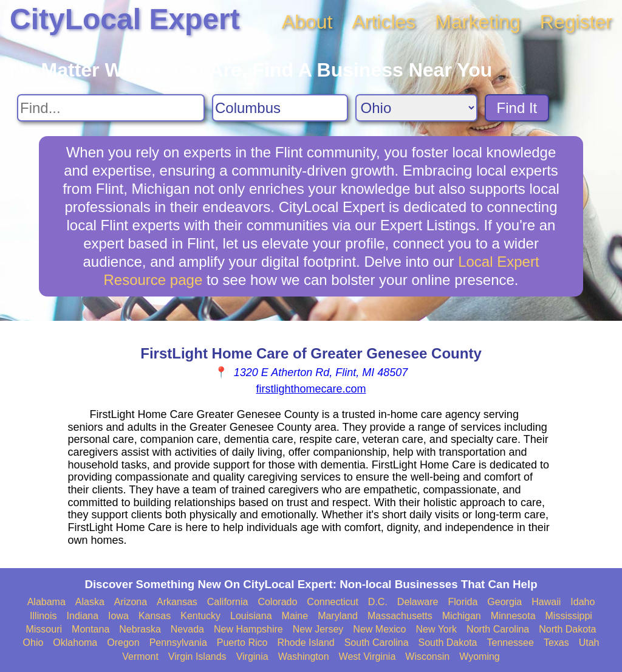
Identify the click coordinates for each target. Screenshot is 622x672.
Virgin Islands (197, 657)
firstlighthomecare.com (311, 389)
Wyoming (480, 657)
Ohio (33, 643)
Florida (463, 602)
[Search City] (280, 108)
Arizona (131, 602)
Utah (589, 643)
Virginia (252, 657)
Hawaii (546, 602)
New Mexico (379, 629)
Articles (384, 22)
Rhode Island (306, 643)
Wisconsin (427, 657)
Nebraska (140, 629)
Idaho (583, 602)
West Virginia (367, 657)
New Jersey (318, 629)
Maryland (338, 616)
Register (576, 22)
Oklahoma (75, 643)
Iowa (118, 616)
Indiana (83, 616)
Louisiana (251, 616)
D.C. (378, 602)
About (307, 22)
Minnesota (513, 616)
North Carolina (498, 629)
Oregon (123, 643)
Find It (517, 108)
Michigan (462, 616)
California (228, 602)
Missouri (44, 629)
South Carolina (377, 643)
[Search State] (416, 108)
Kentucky (200, 616)
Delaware (418, 602)
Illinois (43, 616)
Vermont (140, 657)
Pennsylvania (178, 643)
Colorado (277, 602)
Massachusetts (400, 616)
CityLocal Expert (125, 19)
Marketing (478, 22)
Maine (295, 616)
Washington (304, 657)
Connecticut (333, 602)
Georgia (504, 602)
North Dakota (567, 629)
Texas (556, 643)
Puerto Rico (242, 643)
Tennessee (510, 643)
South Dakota (448, 643)
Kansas (155, 616)
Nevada (187, 629)
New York (436, 629)
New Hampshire (248, 629)
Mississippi (569, 616)
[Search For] (111, 108)
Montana (91, 629)
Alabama (46, 602)
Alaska (90, 602)
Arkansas (177, 602)
